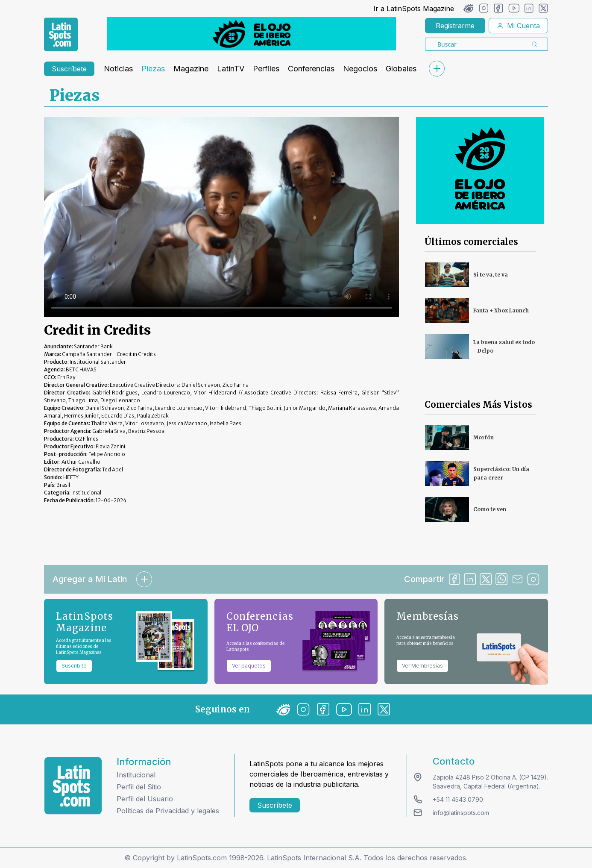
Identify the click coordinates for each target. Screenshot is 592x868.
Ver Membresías (422, 666)
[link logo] (61, 35)
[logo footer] (73, 786)
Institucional (136, 775)
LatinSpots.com (202, 858)
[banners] (252, 34)
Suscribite (74, 666)
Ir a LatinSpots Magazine (414, 9)
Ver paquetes (249, 666)
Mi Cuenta (518, 26)
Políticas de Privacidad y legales (168, 811)
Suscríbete (69, 69)
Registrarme (455, 26)
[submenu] (437, 69)
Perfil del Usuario (145, 799)
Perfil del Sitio (139, 787)
